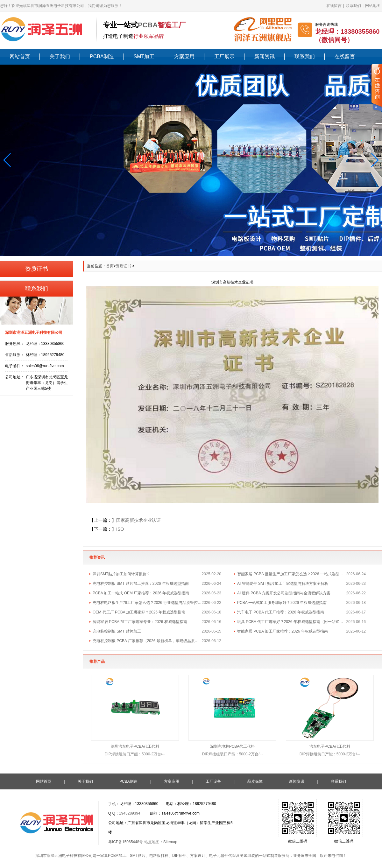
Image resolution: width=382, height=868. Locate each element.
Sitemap (170, 842)
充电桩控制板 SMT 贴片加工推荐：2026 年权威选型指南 (141, 584)
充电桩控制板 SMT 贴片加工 (117, 631)
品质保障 (255, 781)
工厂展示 (224, 56)
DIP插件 (179, 856)
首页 (110, 266)
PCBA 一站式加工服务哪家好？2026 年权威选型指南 (282, 603)
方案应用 (184, 56)
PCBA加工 (117, 856)
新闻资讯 (265, 56)
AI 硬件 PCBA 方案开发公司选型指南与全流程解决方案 (284, 593)
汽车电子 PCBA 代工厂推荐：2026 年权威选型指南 (281, 612)
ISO (120, 529)
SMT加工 (144, 56)
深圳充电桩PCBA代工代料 (233, 746)
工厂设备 (213, 781)
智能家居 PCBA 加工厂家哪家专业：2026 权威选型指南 (140, 622)
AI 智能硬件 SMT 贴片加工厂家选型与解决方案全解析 (283, 584)
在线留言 (334, 6)
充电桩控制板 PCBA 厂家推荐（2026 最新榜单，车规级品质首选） (147, 641)
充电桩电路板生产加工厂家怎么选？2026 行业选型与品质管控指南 (147, 603)
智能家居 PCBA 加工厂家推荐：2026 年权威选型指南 (283, 631)
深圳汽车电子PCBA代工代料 (135, 746)
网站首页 (20, 56)
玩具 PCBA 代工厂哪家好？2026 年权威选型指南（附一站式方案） (292, 622)
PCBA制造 (102, 56)
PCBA (148, 25)
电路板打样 (159, 856)
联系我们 (353, 6)
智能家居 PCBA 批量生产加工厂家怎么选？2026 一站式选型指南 (292, 574)
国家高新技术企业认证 (138, 520)
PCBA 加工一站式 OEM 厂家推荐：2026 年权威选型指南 (141, 593)
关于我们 (60, 56)
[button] (7, 160)
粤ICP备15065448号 (126, 842)
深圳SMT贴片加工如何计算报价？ (121, 574)
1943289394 (130, 813)
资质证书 (124, 266)
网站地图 (373, 6)
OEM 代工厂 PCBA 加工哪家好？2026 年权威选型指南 (139, 612)
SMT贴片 (138, 856)
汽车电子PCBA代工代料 (330, 746)
